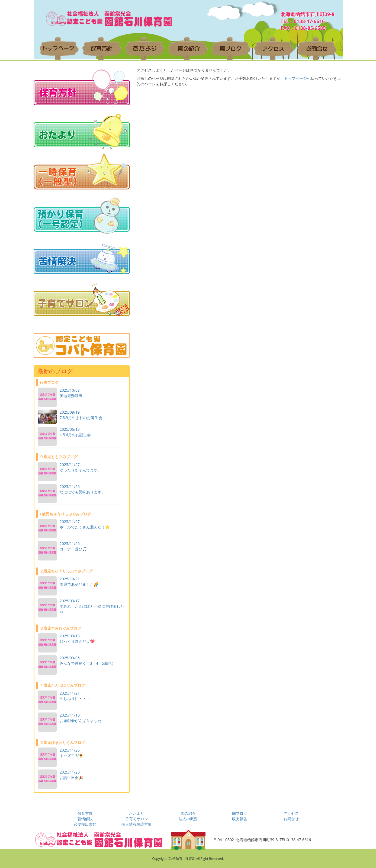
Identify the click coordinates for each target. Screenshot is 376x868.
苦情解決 (85, 819)
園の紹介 (188, 813)
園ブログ (240, 813)
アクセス (291, 813)
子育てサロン (137, 819)
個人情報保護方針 (137, 824)
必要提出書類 (85, 824)
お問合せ (291, 819)
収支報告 (240, 819)
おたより (137, 813)
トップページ (295, 78)
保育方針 (85, 813)
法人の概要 (188, 819)
